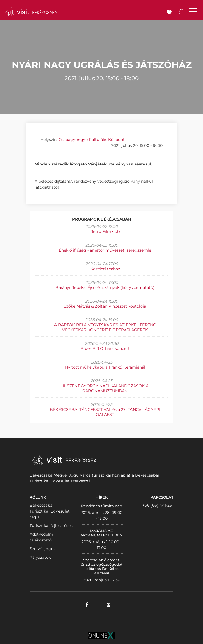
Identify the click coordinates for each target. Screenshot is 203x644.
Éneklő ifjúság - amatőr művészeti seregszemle (105, 250)
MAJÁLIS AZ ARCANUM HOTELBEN (101, 533)
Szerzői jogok (43, 549)
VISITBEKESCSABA (31, 12)
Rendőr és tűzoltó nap (102, 506)
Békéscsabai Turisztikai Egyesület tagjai (50, 511)
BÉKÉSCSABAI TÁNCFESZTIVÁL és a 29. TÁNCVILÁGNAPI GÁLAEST (105, 412)
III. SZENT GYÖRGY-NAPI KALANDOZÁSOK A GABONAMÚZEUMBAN (105, 388)
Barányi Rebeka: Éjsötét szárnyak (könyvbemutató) (105, 287)
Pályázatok (40, 557)
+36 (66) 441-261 (158, 505)
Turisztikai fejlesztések (51, 526)
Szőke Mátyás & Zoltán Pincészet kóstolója (105, 306)
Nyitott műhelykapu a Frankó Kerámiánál (105, 367)
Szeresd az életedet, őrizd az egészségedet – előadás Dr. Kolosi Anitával (102, 566)
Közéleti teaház (105, 269)
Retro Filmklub (105, 231)
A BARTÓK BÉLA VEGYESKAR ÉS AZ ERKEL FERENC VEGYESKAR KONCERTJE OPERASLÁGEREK (105, 327)
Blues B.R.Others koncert (105, 348)
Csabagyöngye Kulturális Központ (92, 140)
